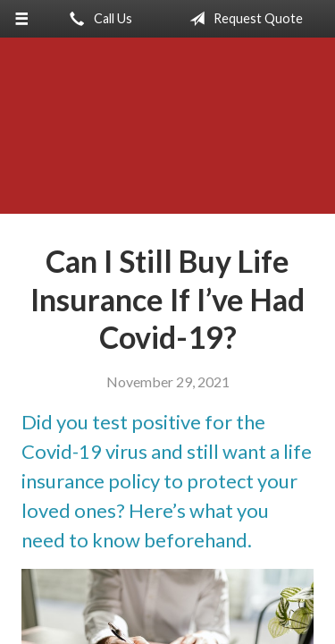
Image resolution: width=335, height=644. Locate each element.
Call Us (97, 19)
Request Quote (243, 19)
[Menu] (22, 19)
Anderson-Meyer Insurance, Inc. (167, 134)
